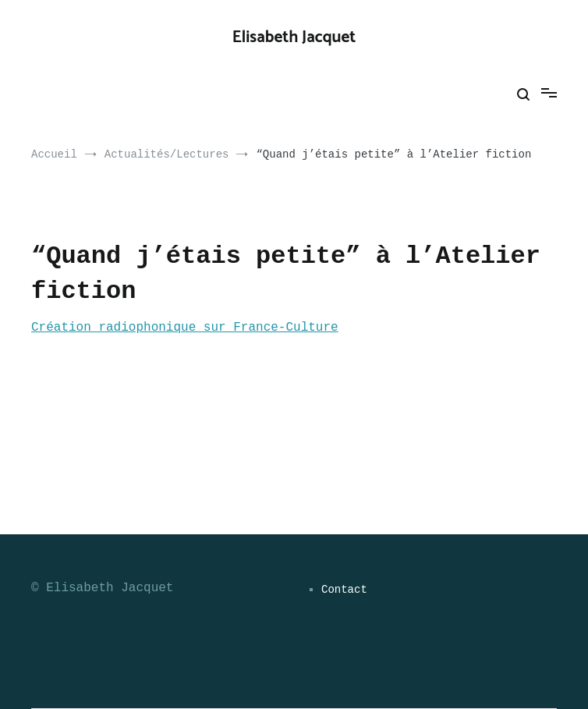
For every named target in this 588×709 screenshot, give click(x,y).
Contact (344, 590)
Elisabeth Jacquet (294, 37)
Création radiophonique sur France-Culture (185, 328)
